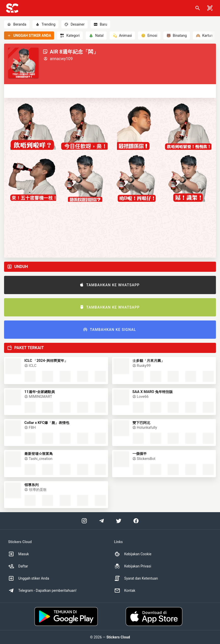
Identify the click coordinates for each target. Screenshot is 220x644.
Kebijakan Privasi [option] (133, 566)
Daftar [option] (18, 566)
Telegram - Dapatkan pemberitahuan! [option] (42, 591)
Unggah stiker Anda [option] (29, 578)
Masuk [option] (19, 554)
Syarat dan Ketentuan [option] (136, 578)
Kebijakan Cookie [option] (133, 554)
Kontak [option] (125, 591)
